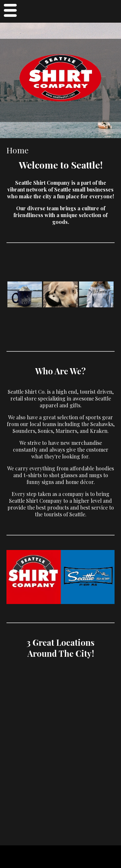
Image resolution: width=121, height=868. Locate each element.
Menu (10, 11)
